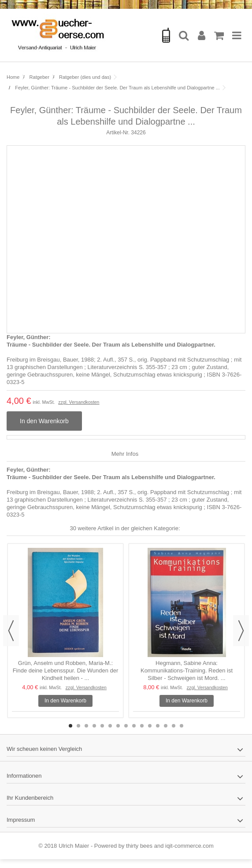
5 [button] (102, 726)
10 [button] (142, 726)
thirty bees (139, 846)
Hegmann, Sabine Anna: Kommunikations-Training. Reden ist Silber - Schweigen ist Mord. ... (187, 670)
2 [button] (78, 726)
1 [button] (70, 726)
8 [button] (126, 726)
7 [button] (118, 726)
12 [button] (158, 726)
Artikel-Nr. (118, 133)
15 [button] (182, 726)
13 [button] (166, 726)
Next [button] (241, 631)
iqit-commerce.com (189, 846)
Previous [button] (11, 631)
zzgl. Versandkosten (79, 402)
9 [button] (134, 726)
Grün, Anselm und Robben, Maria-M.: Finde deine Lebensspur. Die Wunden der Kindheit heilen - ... (66, 670)
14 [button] (174, 726)
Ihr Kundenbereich (30, 798)
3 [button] (86, 726)
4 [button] (94, 726)
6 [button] (110, 726)
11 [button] (150, 726)
